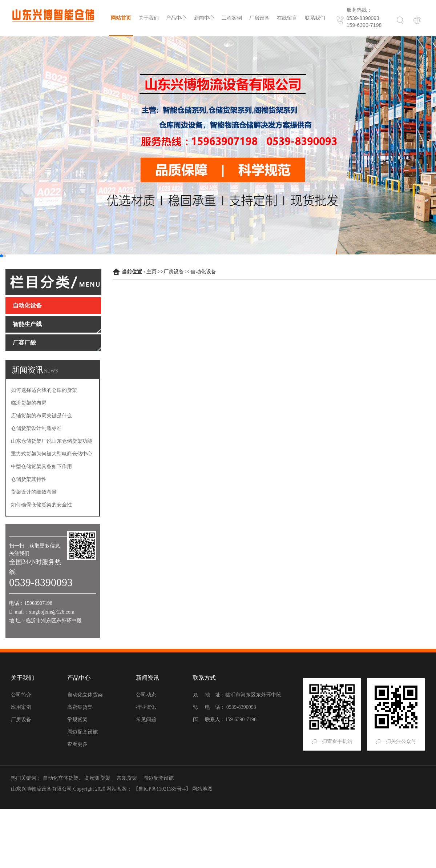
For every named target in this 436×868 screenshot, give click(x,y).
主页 (152, 272)
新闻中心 (204, 18)
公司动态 (146, 695)
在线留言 (287, 18)
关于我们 (149, 18)
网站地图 (202, 789)
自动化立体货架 (85, 695)
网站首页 (121, 18)
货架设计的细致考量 (34, 492)
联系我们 (315, 18)
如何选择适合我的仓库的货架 (44, 390)
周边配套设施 (82, 732)
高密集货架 (80, 707)
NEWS (51, 371)
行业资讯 (146, 707)
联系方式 (204, 678)
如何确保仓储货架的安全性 (41, 505)
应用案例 (21, 707)
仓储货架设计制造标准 (36, 428)
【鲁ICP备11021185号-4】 (162, 789)
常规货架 (77, 720)
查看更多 (77, 744)
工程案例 (232, 18)
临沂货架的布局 (29, 403)
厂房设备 (259, 18)
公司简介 (21, 695)
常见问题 (146, 720)
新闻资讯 (148, 678)
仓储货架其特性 (29, 479)
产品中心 (176, 18)
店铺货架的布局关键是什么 (41, 416)
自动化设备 (203, 272)
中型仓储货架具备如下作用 (41, 467)
